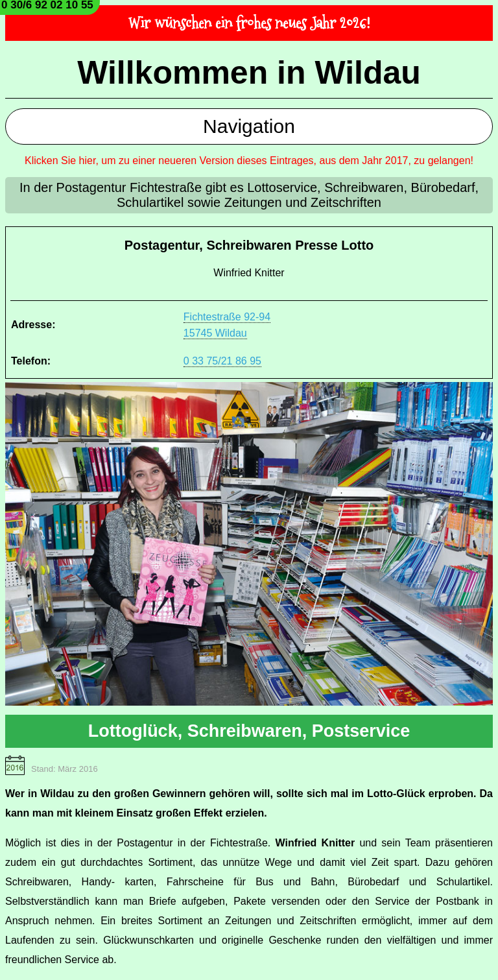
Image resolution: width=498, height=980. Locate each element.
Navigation (249, 126)
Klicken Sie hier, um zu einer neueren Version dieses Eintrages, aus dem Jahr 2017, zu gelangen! (249, 161)
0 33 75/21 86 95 (222, 361)
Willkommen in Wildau (249, 73)
